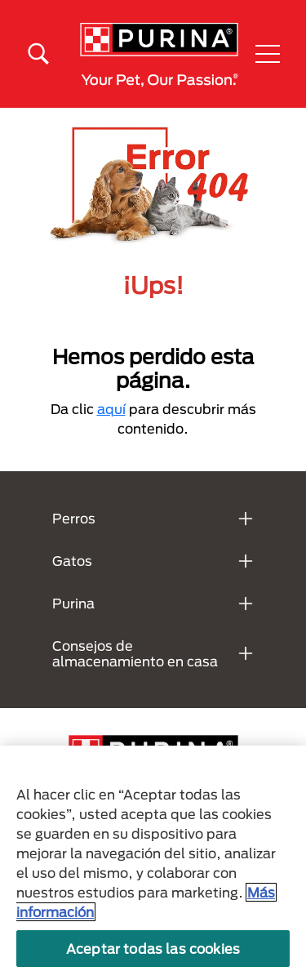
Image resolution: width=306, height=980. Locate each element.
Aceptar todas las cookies (153, 949)
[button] (268, 54)
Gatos (72, 561)
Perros (74, 518)
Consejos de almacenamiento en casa (135, 653)
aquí (111, 409)
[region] (153, 863)
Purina (73, 603)
